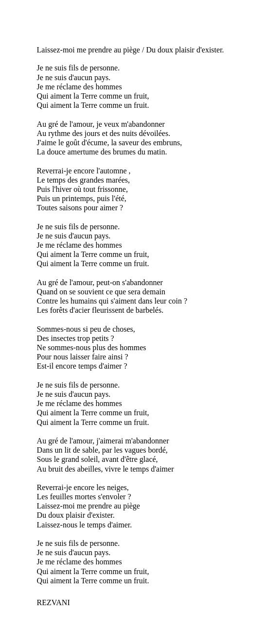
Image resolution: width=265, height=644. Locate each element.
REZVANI (53, 602)
